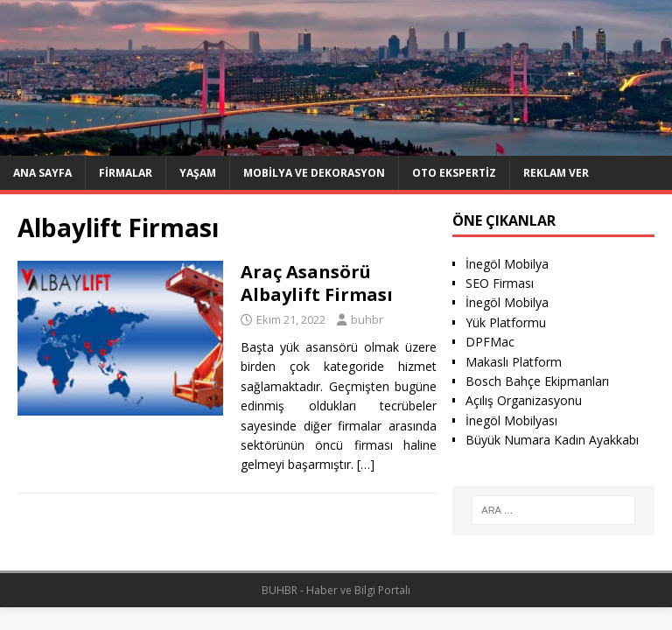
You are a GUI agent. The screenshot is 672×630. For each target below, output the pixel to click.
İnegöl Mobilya (507, 264)
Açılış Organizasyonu (524, 400)
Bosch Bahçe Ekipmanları (537, 381)
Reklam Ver (556, 173)
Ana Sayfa (42, 173)
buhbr (367, 319)
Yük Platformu (506, 322)
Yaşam (198, 173)
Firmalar (126, 173)
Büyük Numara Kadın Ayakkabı (552, 440)
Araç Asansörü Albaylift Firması (317, 283)
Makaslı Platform (514, 362)
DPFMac (490, 342)
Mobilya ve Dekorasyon (314, 173)
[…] (366, 464)
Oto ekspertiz (454, 173)
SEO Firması (500, 283)
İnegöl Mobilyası (511, 420)
